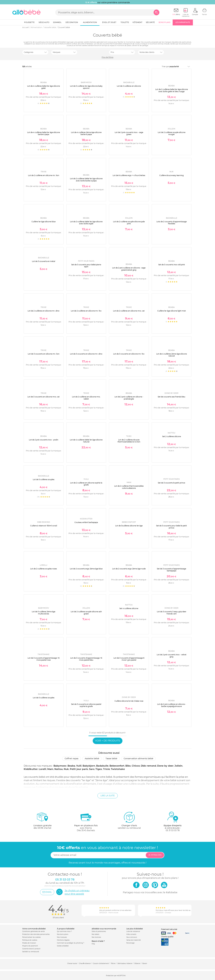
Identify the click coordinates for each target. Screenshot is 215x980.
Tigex (99, 769)
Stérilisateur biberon (125, 963)
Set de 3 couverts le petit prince (171, 483)
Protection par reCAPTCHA (116, 976)
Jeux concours (132, 937)
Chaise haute (72, 963)
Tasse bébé (111, 759)
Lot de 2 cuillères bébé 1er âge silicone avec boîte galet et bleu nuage (172, 90)
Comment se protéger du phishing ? (71, 943)
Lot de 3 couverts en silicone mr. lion (44, 354)
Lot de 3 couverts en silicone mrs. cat (44, 397)
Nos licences (96, 937)
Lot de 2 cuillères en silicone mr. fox (86, 311)
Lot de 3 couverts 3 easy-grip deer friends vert (172, 613)
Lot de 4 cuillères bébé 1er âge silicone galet (44, 87)
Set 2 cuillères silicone (172, 436)
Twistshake (118, 769)
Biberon (137, 963)
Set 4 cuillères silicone (129, 608)
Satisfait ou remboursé (31, 952)
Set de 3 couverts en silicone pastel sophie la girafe (86, 705)
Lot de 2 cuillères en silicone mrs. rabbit (86, 398)
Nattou (59, 769)
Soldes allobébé (63, 946)
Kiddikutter (31, 769)
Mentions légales (63, 940)
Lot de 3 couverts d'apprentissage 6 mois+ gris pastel (129, 659)
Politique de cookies (30, 940)
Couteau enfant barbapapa (86, 522)
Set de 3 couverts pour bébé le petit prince (171, 527)
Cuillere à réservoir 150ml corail (44, 526)
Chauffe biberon (85, 963)
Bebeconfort (117, 766)
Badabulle (102, 766)
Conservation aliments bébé (138, 759)
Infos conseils (131, 934)
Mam (50, 769)
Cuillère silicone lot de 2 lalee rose (129, 701)
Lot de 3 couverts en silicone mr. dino (86, 354)
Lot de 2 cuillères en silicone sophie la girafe (86, 484)
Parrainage (130, 943)
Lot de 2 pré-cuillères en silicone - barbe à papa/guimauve (172, 705)
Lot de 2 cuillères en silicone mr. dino (44, 311)
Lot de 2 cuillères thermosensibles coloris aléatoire (129, 487)
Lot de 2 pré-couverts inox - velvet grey (172, 656)
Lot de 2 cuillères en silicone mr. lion (44, 175)
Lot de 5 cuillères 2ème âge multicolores (44, 613)
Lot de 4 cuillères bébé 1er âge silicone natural (86, 441)
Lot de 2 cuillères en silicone (129, 86)
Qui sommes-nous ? (64, 931)
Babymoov (60, 766)
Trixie (106, 769)
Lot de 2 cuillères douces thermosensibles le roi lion (129, 441)
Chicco (136, 766)
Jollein (178, 766)
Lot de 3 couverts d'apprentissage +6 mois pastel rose (44, 659)
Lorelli (43, 769)
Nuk (66, 769)
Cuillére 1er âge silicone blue (44, 222)
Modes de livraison (29, 943)
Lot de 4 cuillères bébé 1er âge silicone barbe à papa (44, 133)
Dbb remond (148, 766)
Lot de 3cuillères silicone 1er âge (129, 526)
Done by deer (165, 766)
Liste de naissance (133, 931)
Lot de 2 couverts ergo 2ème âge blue (86, 569)
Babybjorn (89, 766)
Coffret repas (71, 759)
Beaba (71, 766)
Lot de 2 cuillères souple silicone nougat (172, 133)
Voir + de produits (108, 741)
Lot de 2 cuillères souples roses (44, 569)
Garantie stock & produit (31, 949)
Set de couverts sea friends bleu (171, 397)
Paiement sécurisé (169, 929)
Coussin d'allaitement (101, 963)
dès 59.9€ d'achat (43, 822)
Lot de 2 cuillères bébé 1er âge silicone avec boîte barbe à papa (86, 180)
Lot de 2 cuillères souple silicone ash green (86, 613)
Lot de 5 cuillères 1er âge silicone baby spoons (86, 87)
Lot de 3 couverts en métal (44, 261)
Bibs (128, 766)
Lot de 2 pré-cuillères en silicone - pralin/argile (129, 398)
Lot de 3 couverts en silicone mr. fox (129, 354)
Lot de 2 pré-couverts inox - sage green (129, 133)
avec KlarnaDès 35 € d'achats (86, 822)
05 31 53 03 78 (173, 830)
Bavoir (145, 963)
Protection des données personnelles (36, 934)
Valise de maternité (134, 940)
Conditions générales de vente (33, 931)
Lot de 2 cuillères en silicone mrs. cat (129, 311)
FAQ (93, 944)
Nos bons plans (63, 934)
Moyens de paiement (30, 946)
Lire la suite (108, 796)
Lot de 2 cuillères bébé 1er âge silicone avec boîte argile (86, 223)
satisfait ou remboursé (129, 820)
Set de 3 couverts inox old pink (172, 265)
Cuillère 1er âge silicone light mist (172, 311)
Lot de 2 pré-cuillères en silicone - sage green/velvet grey (129, 269)
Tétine (113, 963)
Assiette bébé (92, 759)
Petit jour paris (79, 769)
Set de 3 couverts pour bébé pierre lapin (86, 266)
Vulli (79, 766)
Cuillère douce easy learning (171, 175)
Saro (92, 769)
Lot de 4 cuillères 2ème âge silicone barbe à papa (86, 133)
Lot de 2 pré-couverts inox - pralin (44, 440)
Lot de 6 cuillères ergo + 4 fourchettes (129, 175)
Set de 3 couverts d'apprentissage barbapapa (171, 570)
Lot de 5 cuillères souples (44, 479)
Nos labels (95, 934)
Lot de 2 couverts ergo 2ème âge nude (129, 569)
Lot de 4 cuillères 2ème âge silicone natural (172, 355)
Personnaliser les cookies (31, 937)
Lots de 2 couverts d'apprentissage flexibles (172, 223)
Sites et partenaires (99, 931)
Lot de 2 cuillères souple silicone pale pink (129, 223)
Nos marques (62, 937)
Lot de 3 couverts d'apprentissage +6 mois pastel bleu (86, 659)
